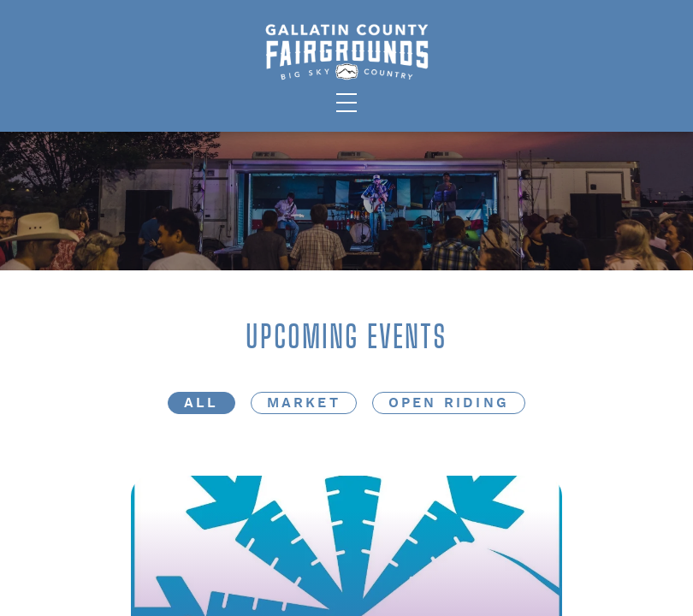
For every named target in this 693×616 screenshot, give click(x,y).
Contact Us (619, 71)
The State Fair (83, 40)
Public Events (82, 71)
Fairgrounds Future (592, 40)
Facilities (166, 71)
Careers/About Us (519, 71)
